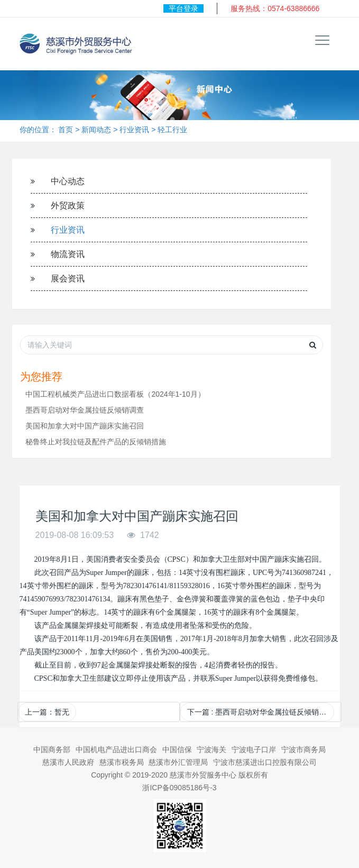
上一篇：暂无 (47, 712)
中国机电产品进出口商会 (116, 750)
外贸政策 (68, 205)
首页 (66, 130)
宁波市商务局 (303, 750)
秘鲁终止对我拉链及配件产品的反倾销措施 (96, 442)
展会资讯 (68, 278)
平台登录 (183, 8)
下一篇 (261, 712)
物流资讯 (68, 254)
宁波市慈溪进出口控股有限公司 (265, 762)
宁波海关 (211, 750)
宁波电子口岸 (254, 750)
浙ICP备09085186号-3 (179, 788)
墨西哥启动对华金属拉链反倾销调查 (85, 410)
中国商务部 (52, 750)
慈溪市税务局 (122, 762)
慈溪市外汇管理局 (178, 762)
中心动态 (68, 181)
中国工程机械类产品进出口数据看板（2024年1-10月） (115, 394)
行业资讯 (134, 130)
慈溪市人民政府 (68, 762)
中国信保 (177, 750)
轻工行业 (172, 130)
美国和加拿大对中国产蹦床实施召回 (85, 426)
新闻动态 (96, 130)
